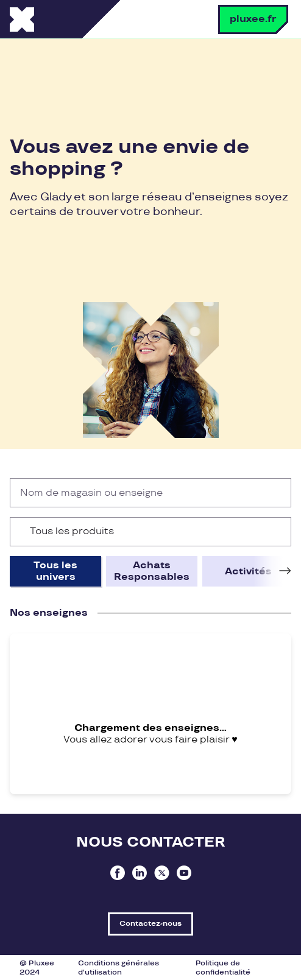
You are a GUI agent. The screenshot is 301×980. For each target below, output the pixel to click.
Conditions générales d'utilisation (119, 968)
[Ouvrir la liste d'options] (276, 532)
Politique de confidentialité (223, 968)
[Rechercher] (277, 493)
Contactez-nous (150, 924)
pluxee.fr (253, 19)
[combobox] (150, 532)
